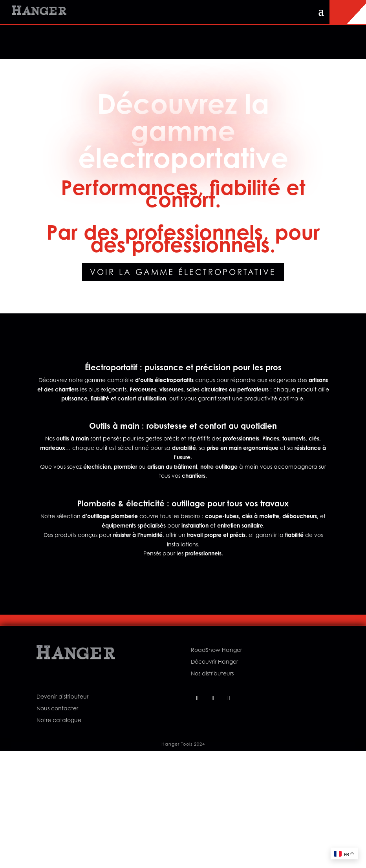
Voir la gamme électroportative (183, 272)
